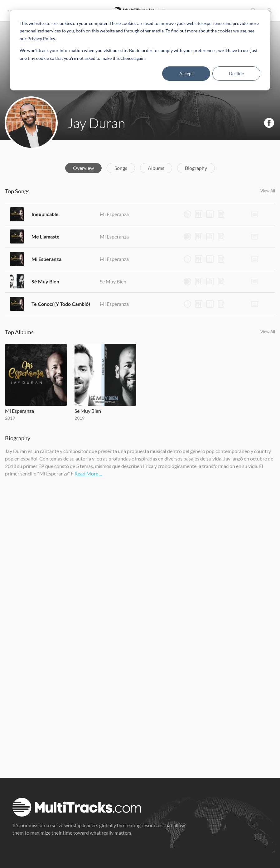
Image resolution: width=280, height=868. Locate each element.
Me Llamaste (46, 236)
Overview (83, 168)
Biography (196, 168)
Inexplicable (45, 214)
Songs (121, 168)
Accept (186, 73)
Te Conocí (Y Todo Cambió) (61, 304)
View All (268, 191)
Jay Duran (96, 123)
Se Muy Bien (113, 281)
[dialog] (140, 50)
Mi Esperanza (114, 214)
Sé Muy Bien (45, 281)
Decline (236, 73)
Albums (156, 168)
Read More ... (88, 473)
